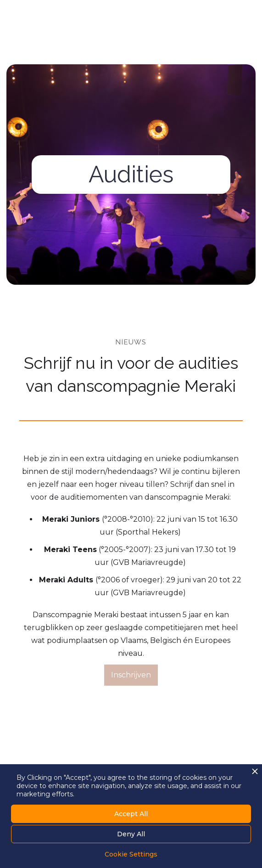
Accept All (131, 814)
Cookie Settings (131, 854)
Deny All (131, 834)
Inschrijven (131, 675)
